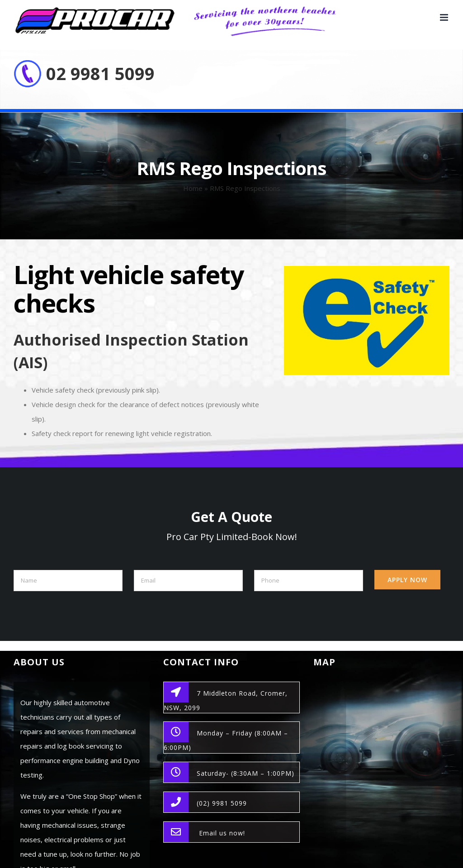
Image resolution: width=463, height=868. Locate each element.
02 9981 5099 (100, 73)
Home (193, 188)
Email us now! (222, 833)
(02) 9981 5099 (222, 803)
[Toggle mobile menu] (445, 17)
